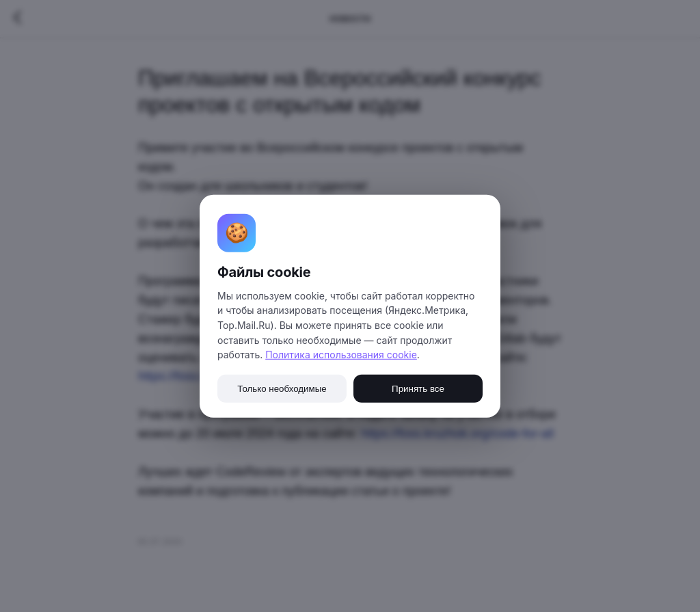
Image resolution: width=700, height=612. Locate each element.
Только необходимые (282, 389)
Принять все (418, 389)
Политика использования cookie (341, 355)
